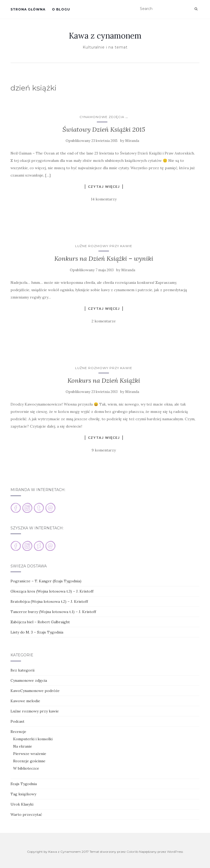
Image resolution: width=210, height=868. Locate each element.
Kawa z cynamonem (105, 36)
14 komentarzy (104, 199)
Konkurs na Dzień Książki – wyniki (104, 259)
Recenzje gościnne (29, 761)
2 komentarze (104, 321)
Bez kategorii (22, 670)
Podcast (17, 721)
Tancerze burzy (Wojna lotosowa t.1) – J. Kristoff (53, 612)
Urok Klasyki (22, 804)
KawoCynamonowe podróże (35, 691)
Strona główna (28, 9)
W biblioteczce (26, 768)
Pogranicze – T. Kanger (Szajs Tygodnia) (46, 581)
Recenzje (18, 732)
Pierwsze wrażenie (30, 754)
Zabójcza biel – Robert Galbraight (40, 622)
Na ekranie (23, 746)
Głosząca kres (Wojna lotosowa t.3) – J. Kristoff (52, 591)
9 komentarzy (104, 450)
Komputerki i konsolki (33, 739)
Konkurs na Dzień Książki (104, 380)
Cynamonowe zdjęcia (102, 117)
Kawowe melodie (25, 701)
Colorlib (132, 852)
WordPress (175, 852)
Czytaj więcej (104, 187)
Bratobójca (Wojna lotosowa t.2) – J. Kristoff (49, 601)
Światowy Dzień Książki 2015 (104, 129)
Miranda (132, 141)
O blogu (61, 9)
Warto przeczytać (26, 814)
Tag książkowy (23, 794)
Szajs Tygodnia (24, 784)
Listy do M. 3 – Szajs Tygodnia (37, 632)
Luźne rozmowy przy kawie (104, 246)
